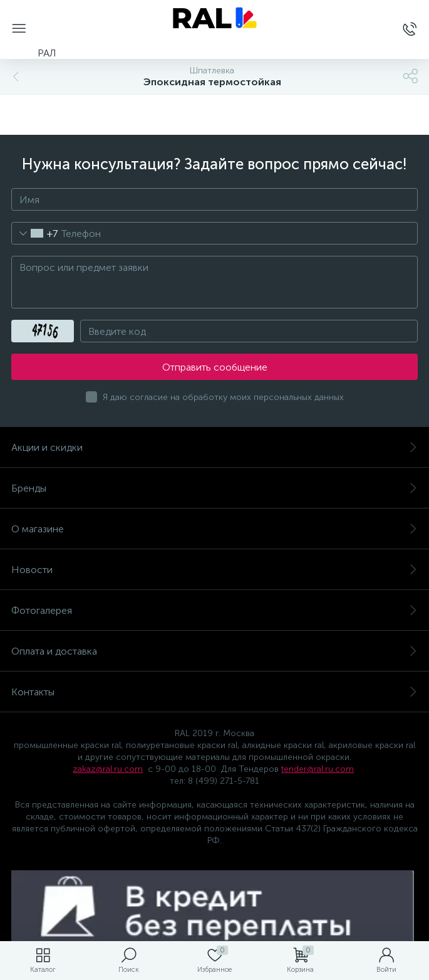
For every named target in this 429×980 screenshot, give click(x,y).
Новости (214, 570)
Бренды (214, 488)
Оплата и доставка (214, 651)
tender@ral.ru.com (318, 769)
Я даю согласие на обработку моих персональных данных (223, 397)
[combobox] (35, 233)
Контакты (214, 692)
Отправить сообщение (215, 367)
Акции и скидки (214, 447)
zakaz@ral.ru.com (108, 769)
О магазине (214, 529)
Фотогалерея (214, 610)
